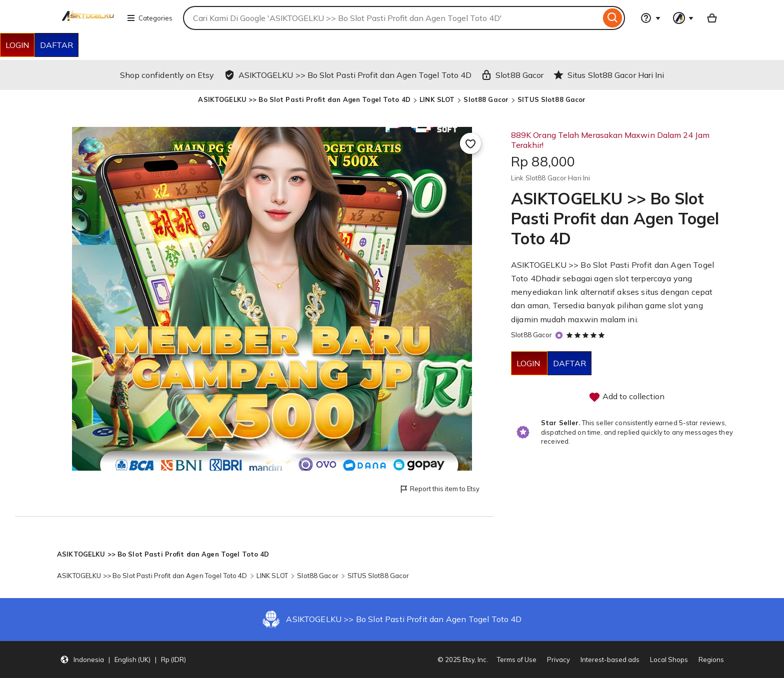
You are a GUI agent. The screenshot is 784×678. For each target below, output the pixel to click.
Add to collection (626, 397)
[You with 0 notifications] (683, 18)
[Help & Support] (650, 18)
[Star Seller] (559, 336)
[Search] (613, 18)
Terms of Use (517, 660)
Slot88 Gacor (486, 99)
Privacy (558, 660)
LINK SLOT (437, 99)
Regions (711, 660)
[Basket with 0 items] (712, 18)
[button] (123, 660)
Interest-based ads (610, 660)
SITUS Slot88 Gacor (551, 99)
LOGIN (17, 45)
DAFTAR (56, 45)
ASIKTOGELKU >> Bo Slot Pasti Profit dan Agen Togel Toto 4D (304, 99)
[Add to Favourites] (470, 143)
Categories (149, 18)
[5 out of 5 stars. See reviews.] (587, 335)
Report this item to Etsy (439, 489)
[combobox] (392, 18)
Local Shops (669, 660)
